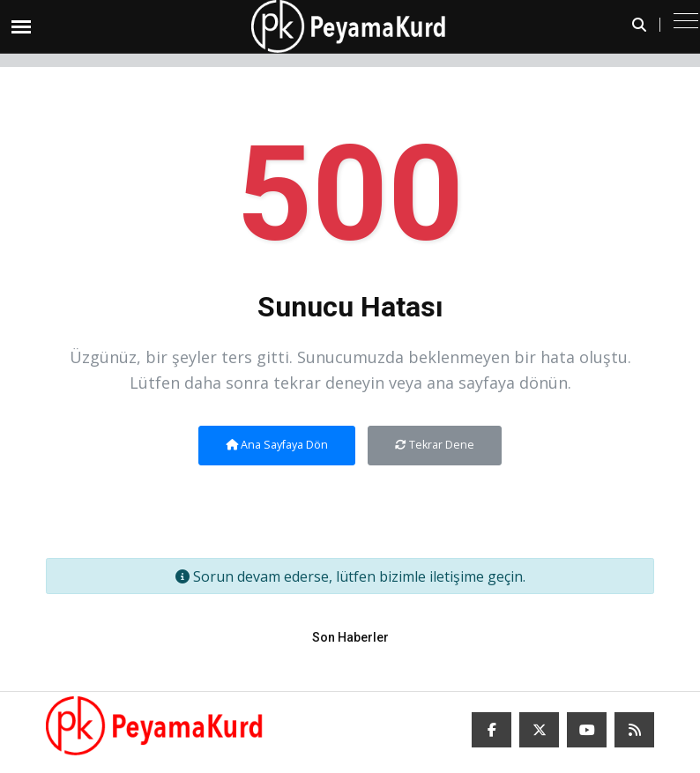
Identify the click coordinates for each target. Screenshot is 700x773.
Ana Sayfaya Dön (277, 445)
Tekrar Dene (435, 445)
